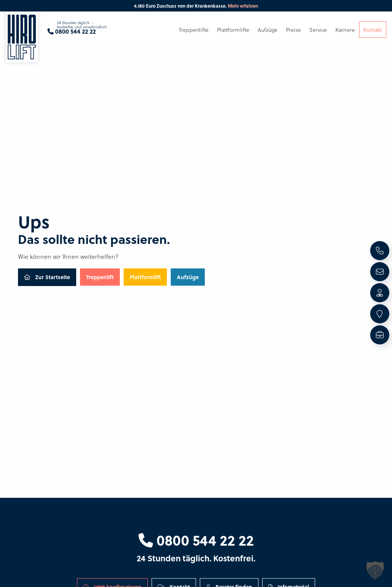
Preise (293, 30)
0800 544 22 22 (196, 540)
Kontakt (373, 30)
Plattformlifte (233, 30)
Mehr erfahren (243, 6)
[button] (375, 570)
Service (318, 30)
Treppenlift (100, 277)
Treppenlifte (194, 30)
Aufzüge (188, 277)
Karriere (345, 30)
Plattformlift (145, 277)
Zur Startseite (47, 277)
